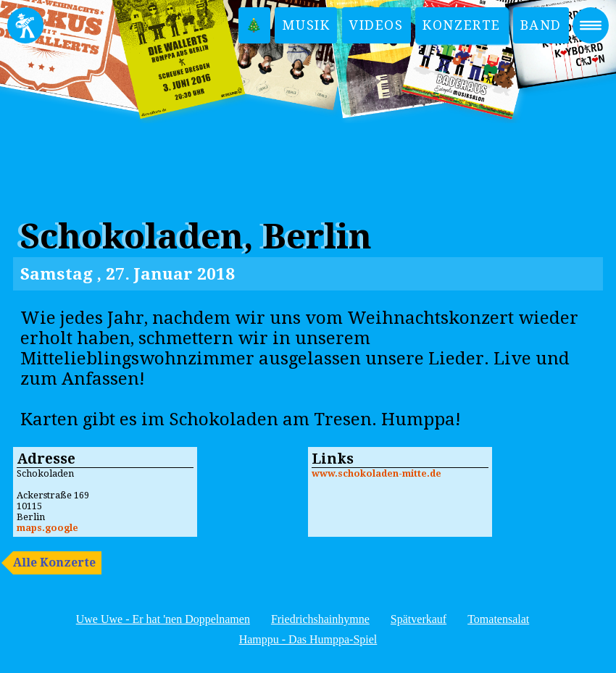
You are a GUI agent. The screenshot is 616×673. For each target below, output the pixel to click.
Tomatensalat (498, 619)
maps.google (47, 528)
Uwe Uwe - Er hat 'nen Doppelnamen (163, 619)
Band (541, 25)
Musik (306, 25)
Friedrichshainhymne (320, 619)
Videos (376, 25)
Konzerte (462, 25)
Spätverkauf (419, 619)
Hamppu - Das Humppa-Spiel (308, 639)
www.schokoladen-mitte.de (376, 473)
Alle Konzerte (54, 563)
